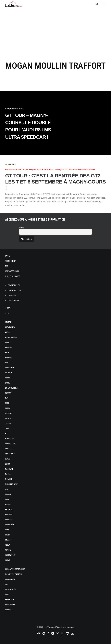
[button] (104, 4)
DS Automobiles (12, 388)
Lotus (8, 464)
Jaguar (8, 423)
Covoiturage (11, 589)
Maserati (9, 469)
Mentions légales (13, 276)
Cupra (8, 378)
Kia (6, 434)
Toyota (8, 550)
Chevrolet (10, 368)
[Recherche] (96, 4)
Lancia (8, 449)
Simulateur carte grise (15, 569)
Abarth (8, 322)
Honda (8, 408)
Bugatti (8, 358)
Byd (7, 363)
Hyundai (8, 413)
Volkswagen (10, 555)
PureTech (9, 610)
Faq (7, 266)
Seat (7, 530)
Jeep (7, 429)
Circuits (18, 169)
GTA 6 (9, 308)
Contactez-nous (12, 271)
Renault (9, 520)
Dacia (7, 383)
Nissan (8, 494)
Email (22, 228)
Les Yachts (11, 295)
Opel (7, 499)
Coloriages (10, 579)
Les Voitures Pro (14, 290)
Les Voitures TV (13, 285)
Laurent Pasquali (29, 169)
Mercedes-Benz (11, 484)
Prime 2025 (9, 600)
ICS (8, 313)
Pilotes (92, 169)
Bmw (7, 353)
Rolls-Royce (10, 525)
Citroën (8, 373)
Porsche (9, 515)
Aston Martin (11, 337)
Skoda (8, 535)
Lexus (8, 459)
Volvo (8, 560)
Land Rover (10, 454)
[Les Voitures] (14, 4)
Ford (7, 403)
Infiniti (8, 418)
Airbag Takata (11, 605)
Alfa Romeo (10, 327)
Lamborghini (59, 169)
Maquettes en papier (14, 574)
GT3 (67, 169)
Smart (8, 540)
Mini (7, 489)
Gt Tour (50, 169)
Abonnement (10, 261)
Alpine (8, 332)
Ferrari (8, 393)
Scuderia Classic (14, 300)
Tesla (8, 545)
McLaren (9, 479)
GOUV (7, 595)
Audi (7, 342)
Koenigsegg (10, 439)
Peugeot (9, 510)
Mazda (8, 474)
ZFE (7, 584)
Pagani (8, 504)
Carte (7, 256)
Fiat (7, 398)
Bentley (9, 347)
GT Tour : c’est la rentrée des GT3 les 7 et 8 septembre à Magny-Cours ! (55, 182)
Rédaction (9, 169)
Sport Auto (41, 169)
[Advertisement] (55, 32)
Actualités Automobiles (79, 169)
